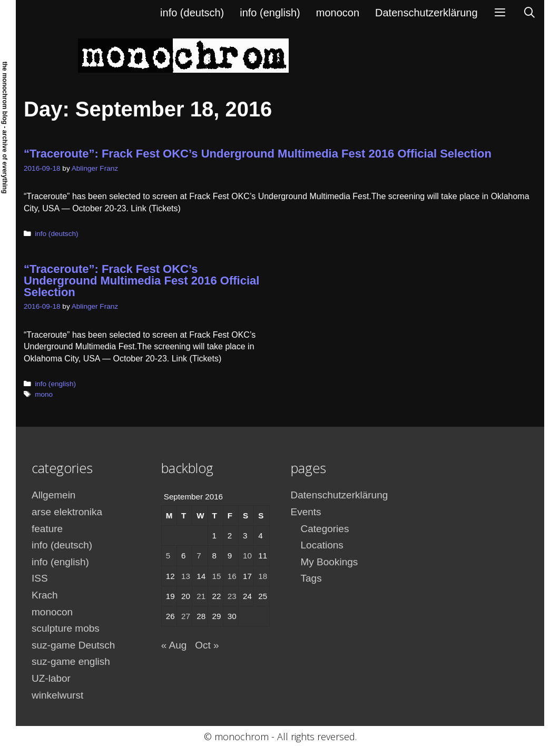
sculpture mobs (66, 628)
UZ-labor (51, 678)
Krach (45, 595)
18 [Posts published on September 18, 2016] (263, 576)
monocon (338, 13)
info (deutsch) (192, 13)
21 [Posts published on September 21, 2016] (201, 596)
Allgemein (53, 495)
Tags (311, 578)
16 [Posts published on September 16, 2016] (232, 576)
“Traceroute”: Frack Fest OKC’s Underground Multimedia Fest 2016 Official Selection (258, 154)
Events (306, 512)
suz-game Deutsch (73, 645)
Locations (322, 545)
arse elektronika (67, 512)
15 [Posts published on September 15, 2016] (217, 576)
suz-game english (71, 661)
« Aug (174, 645)
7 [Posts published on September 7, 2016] (199, 556)
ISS (40, 578)
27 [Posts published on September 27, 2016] (186, 616)
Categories (325, 529)
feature (47, 529)
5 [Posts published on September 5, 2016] (168, 556)
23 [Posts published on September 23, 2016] (232, 596)
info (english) (270, 13)
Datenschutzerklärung (426, 13)
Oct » (207, 645)
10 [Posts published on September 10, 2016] (247, 556)
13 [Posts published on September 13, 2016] (186, 576)
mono (44, 394)
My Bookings (330, 562)
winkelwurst (57, 695)
